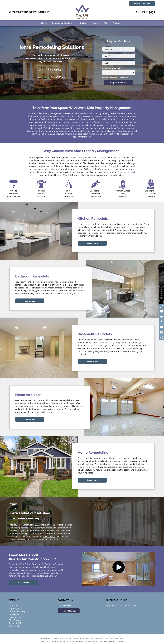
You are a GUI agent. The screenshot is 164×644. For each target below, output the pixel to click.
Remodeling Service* (112, 68)
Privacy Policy (46, 638)
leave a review (49, 537)
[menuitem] (44, 23)
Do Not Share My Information (62, 638)
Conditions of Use (79, 638)
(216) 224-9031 (145, 12)
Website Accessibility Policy (114, 638)
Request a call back (127, 172)
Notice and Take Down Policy (95, 638)
